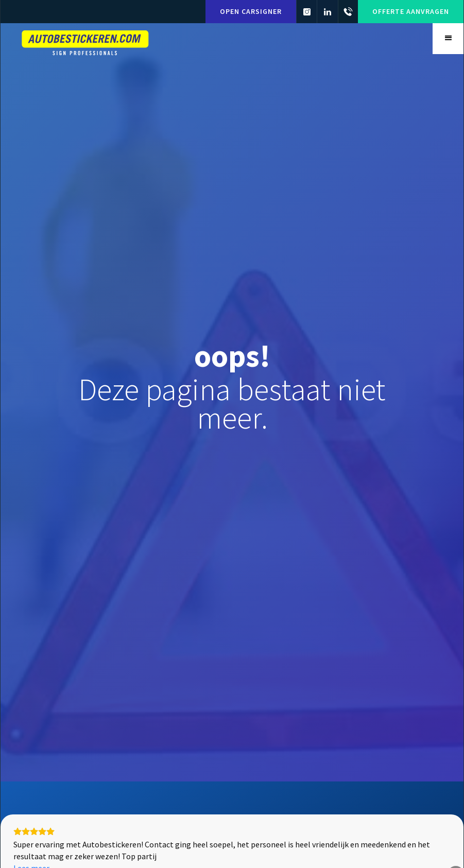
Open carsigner (250, 11)
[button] (448, 39)
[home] (85, 41)
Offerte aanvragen (411, 11)
